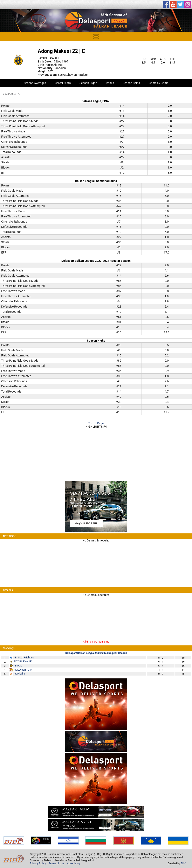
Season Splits (131, 83)
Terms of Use (56, 863)
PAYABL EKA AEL (23, 661)
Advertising (73, 863)
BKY (183, 863)
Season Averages (35, 83)
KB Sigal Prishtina (24, 657)
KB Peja (18, 666)
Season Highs (88, 83)
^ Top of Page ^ (96, 423)
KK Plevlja (19, 674)
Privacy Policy (38, 863)
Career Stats (63, 83)
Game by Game (159, 83)
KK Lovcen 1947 (23, 670)
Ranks (110, 83)
